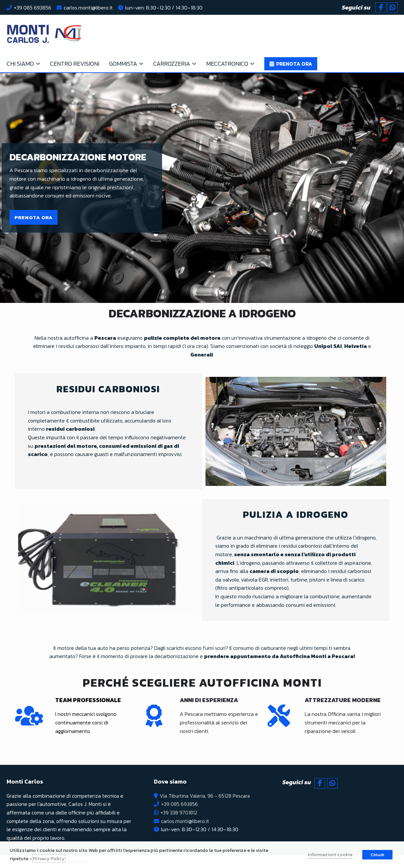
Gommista (123, 64)
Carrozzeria (172, 64)
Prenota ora (294, 64)
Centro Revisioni (75, 64)
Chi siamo (20, 64)
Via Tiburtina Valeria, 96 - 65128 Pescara (205, 796)
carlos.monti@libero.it (88, 8)
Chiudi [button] (377, 855)
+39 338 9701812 (178, 812)
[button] (34, 217)
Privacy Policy (49, 858)
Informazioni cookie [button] (330, 855)
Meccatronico (227, 64)
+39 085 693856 (33, 8)
